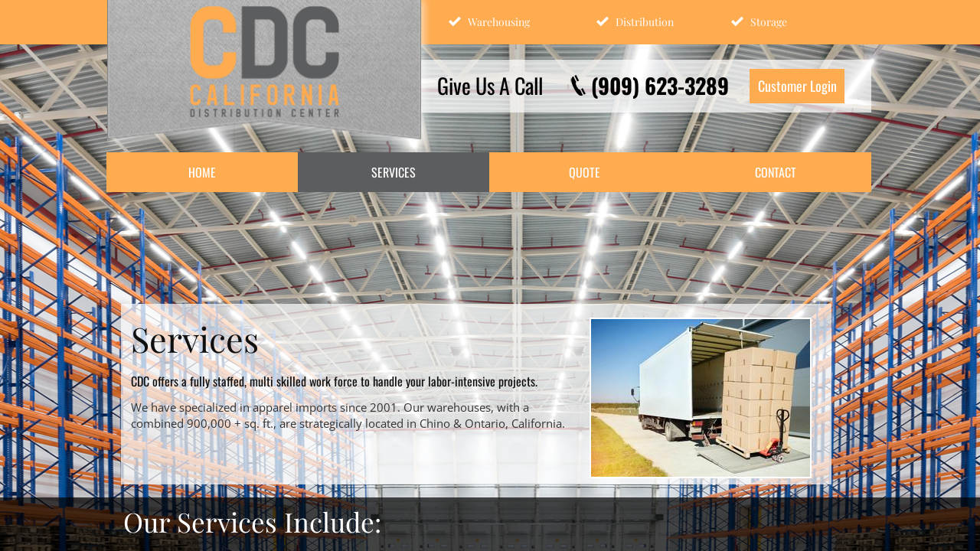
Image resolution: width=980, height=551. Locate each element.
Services (394, 172)
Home (202, 172)
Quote (585, 172)
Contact (776, 172)
